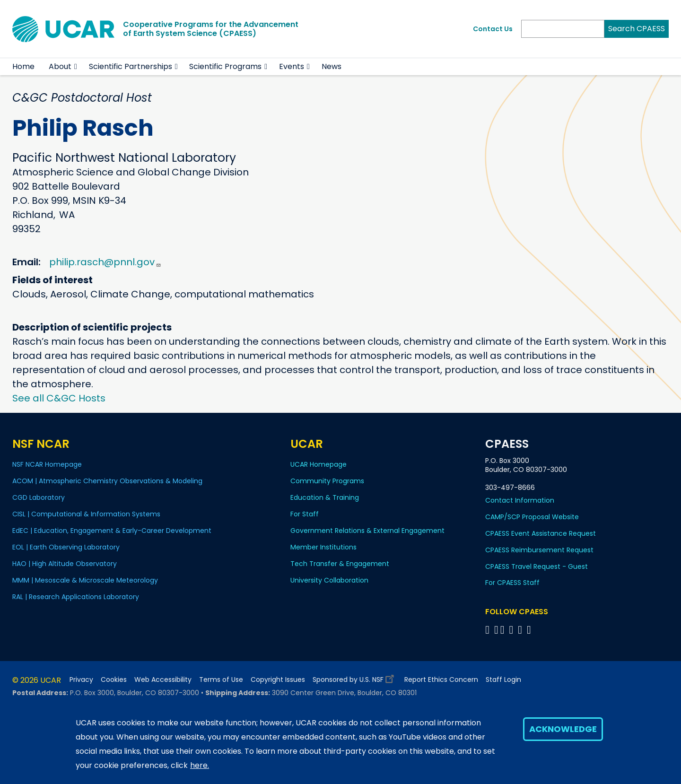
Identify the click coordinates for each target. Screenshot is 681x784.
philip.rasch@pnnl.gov (105, 262)
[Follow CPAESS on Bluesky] (496, 630)
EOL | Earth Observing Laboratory (66, 547)
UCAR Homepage (319, 464)
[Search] (563, 29)
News (332, 66)
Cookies (114, 680)
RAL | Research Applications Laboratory (76, 597)
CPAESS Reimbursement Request (539, 550)
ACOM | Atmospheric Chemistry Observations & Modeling (107, 481)
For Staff (305, 514)
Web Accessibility (163, 680)
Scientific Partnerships (131, 66)
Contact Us (493, 29)
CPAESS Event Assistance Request (541, 533)
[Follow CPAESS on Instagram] (521, 630)
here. (200, 765)
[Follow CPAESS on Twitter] (504, 630)
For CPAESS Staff (512, 583)
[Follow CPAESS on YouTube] (530, 630)
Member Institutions (323, 547)
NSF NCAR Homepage (47, 464)
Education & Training (325, 497)
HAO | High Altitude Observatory (65, 564)
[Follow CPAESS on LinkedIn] (512, 630)
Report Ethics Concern (441, 680)
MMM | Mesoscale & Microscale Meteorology (85, 580)
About (60, 66)
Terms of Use (221, 680)
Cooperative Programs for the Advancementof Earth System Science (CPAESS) (211, 29)
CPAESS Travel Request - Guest (537, 566)
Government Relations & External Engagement (367, 531)
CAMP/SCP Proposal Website (532, 517)
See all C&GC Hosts (59, 398)
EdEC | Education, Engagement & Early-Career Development (112, 531)
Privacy (81, 680)
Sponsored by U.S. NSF (355, 677)
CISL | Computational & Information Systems (86, 514)
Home (23, 66)
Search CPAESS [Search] (637, 29)
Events (292, 66)
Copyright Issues (278, 680)
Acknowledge (563, 729)
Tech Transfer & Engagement (340, 564)
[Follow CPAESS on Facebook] (489, 630)
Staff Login (503, 680)
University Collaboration (329, 580)
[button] (76, 67)
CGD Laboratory (39, 497)
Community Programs (327, 481)
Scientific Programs (225, 66)
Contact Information (520, 500)
